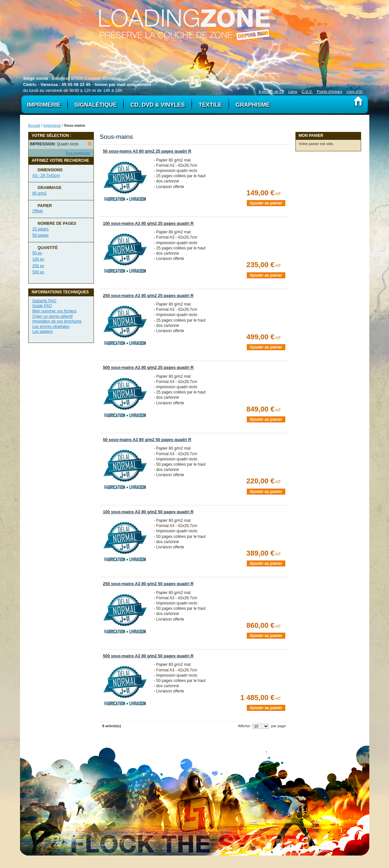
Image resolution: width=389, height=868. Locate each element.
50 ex (37, 253)
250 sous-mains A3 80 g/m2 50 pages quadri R (148, 584)
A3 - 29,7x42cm (46, 176)
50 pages (41, 235)
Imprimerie (52, 125)
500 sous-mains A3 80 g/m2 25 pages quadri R (148, 368)
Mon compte (312, 6)
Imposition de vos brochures (57, 321)
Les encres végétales (51, 327)
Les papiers (43, 331)
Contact (356, 6)
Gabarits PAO (44, 301)
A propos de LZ (271, 92)
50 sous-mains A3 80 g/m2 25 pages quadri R (147, 151)
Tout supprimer (78, 153)
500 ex (38, 272)
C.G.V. (307, 92)
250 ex (38, 266)
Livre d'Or (354, 92)
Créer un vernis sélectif (53, 316)
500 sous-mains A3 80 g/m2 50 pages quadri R (148, 656)
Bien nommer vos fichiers (55, 311)
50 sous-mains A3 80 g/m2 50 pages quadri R (147, 440)
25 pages (41, 229)
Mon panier (336, 6)
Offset (38, 211)
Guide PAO (42, 306)
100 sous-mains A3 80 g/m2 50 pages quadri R (148, 512)
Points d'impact (329, 92)
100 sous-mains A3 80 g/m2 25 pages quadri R (148, 223)
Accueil (34, 125)
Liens (293, 92)
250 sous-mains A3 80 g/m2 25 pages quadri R (148, 296)
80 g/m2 (40, 193)
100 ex (38, 259)
